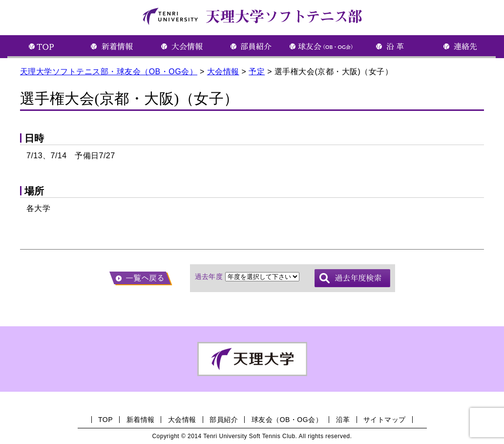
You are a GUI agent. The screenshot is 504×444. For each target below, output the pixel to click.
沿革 (343, 420)
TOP (105, 420)
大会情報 (182, 420)
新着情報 (141, 420)
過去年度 (209, 276)
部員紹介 (224, 420)
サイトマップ (385, 420)
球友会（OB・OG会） (287, 420)
